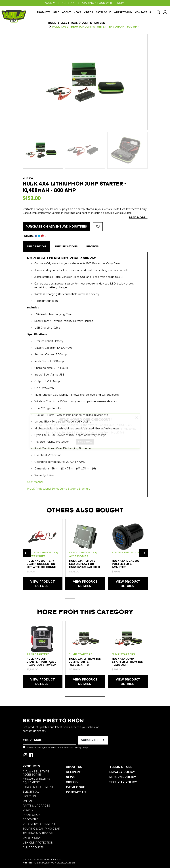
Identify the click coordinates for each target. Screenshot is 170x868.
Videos (88, 12)
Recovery (30, 819)
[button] (98, 227)
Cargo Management (38, 787)
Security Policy (123, 782)
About (66, 12)
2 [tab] (80, 599)
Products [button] (44, 12)
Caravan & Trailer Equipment (36, 781)
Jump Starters (38, 654)
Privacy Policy (81, 748)
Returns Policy (123, 777)
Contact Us (143, 12)
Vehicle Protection (38, 843)
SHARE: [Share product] (34, 236)
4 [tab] (100, 599)
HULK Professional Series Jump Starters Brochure (59, 489)
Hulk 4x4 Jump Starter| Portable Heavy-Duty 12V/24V (41, 662)
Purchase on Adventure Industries (56, 227)
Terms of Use (121, 767)
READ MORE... (138, 217)
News (77, 12)
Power (28, 810)
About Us (74, 767)
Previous (27, 553)
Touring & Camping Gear (41, 829)
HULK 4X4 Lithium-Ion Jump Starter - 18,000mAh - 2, (85, 662)
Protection (32, 815)
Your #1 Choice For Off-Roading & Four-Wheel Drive (85, 3)
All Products (33, 848)
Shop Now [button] (85, 445)
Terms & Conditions (59, 748)
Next (144, 553)
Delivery (73, 772)
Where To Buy (123, 12)
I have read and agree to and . (55, 747)
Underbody (32, 838)
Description (36, 246)
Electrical (31, 792)
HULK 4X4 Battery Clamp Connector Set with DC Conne (41, 564)
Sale (56, 12)
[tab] (36, 247)
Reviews (93, 246)
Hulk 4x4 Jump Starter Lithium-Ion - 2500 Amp (128, 662)
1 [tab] (70, 599)
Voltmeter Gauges (126, 552)
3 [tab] (90, 599)
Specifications (66, 246)
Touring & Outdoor (38, 833)
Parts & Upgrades (36, 806)
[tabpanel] (43, 555)
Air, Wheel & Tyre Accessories (36, 773)
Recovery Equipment (39, 824)
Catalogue (103, 12)
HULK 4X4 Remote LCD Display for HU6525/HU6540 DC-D (85, 564)
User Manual (35, 482)
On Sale (29, 801)
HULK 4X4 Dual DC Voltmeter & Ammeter (125, 564)
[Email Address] (50, 740)
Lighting (29, 796)
